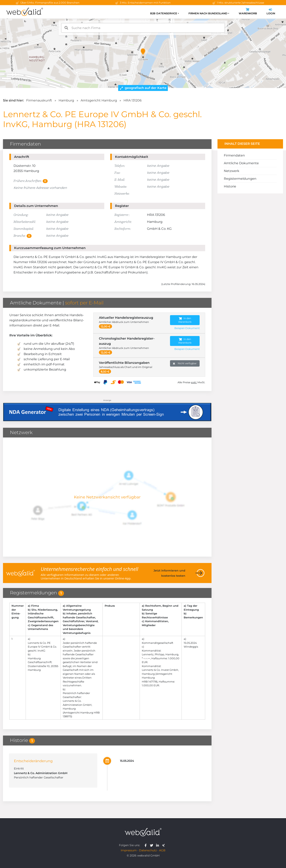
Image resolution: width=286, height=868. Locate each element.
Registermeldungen (240, 179)
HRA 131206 (133, 100)
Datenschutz (148, 850)
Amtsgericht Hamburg (99, 100)
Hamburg (66, 100)
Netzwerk (232, 171)
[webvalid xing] (164, 845)
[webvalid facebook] (146, 845)
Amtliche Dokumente (241, 163)
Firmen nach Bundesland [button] (208, 13)
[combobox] (143, 28)
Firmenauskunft (39, 100)
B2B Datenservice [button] (164, 13)
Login (271, 12)
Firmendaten (234, 155)
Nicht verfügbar (185, 364)
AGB (162, 850)
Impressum (129, 850)
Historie (230, 186)
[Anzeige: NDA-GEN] (107, 410)
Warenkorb (248, 12)
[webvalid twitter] (152, 845)
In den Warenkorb (185, 320)
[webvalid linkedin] (158, 845)
